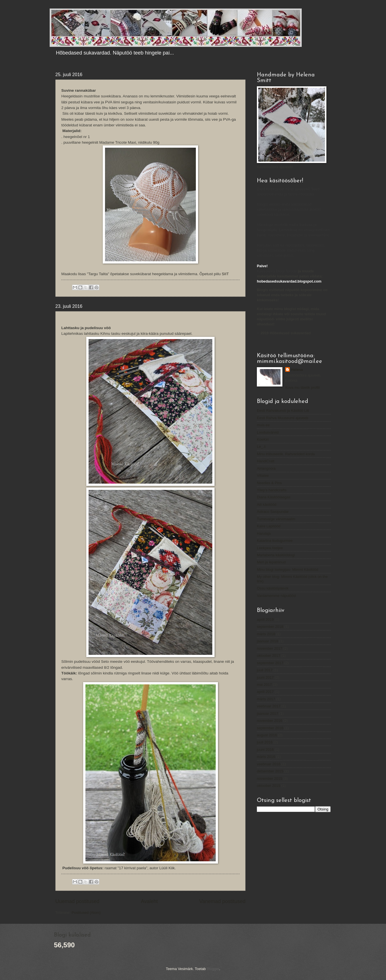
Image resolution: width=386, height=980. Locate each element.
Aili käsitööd (267, 504)
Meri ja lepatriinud (271, 562)
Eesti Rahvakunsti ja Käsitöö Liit (283, 410)
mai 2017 (264, 685)
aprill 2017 (265, 692)
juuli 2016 (265, 742)
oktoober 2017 (268, 656)
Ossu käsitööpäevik (273, 588)
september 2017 (270, 663)
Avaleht (149, 901)
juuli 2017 (265, 670)
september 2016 (270, 728)
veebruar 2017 (269, 706)
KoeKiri (263, 439)
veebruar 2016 (269, 764)
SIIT (225, 274)
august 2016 (267, 735)
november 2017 (269, 648)
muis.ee (263, 425)
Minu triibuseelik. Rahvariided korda (286, 454)
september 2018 (270, 627)
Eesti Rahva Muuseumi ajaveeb (283, 418)
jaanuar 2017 (268, 713)
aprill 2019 (265, 619)
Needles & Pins (269, 483)
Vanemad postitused (222, 901)
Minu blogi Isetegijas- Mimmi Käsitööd (288, 570)
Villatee (263, 476)
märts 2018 (266, 634)
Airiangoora (266, 468)
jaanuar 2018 (268, 641)
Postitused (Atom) (86, 913)
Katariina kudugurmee (275, 541)
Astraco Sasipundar (273, 512)
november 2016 (269, 721)
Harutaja (264, 533)
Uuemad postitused (77, 901)
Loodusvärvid (268, 432)
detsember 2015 (270, 771)
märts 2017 (266, 699)
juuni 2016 (265, 750)
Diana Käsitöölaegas (274, 497)
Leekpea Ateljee (270, 548)
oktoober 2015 (268, 786)
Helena (297, 370)
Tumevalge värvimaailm (276, 519)
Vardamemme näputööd (276, 596)
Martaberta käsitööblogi (276, 555)
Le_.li (261, 447)
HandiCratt (266, 461)
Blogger (213, 969)
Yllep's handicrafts (272, 490)
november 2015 (269, 779)
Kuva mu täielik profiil (303, 387)
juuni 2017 (265, 677)
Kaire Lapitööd (269, 526)
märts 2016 (266, 757)
